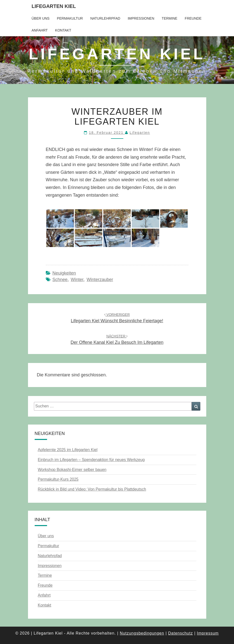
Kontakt (63, 30)
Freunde (193, 18)
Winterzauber (100, 280)
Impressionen (141, 18)
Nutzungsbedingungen (142, 633)
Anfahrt (40, 30)
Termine (169, 18)
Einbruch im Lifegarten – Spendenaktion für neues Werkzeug (91, 460)
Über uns (41, 18)
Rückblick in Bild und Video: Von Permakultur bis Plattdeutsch (92, 489)
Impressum (208, 633)
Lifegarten (140, 133)
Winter (77, 280)
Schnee (60, 280)
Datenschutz (181, 633)
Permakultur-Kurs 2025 (58, 479)
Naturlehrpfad (105, 18)
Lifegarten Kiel (54, 6)
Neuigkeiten (64, 273)
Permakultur (70, 18)
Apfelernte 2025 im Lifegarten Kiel (68, 450)
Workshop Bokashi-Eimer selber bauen (72, 470)
